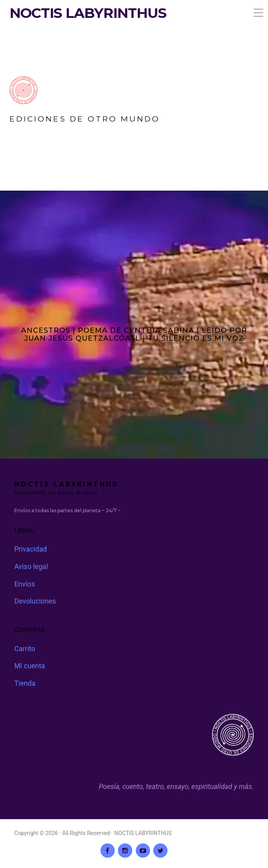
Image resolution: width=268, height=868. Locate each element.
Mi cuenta (30, 666)
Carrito (25, 649)
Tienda (25, 683)
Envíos (25, 584)
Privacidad (31, 549)
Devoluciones (35, 601)
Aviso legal (31, 567)
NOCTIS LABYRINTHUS (88, 13)
